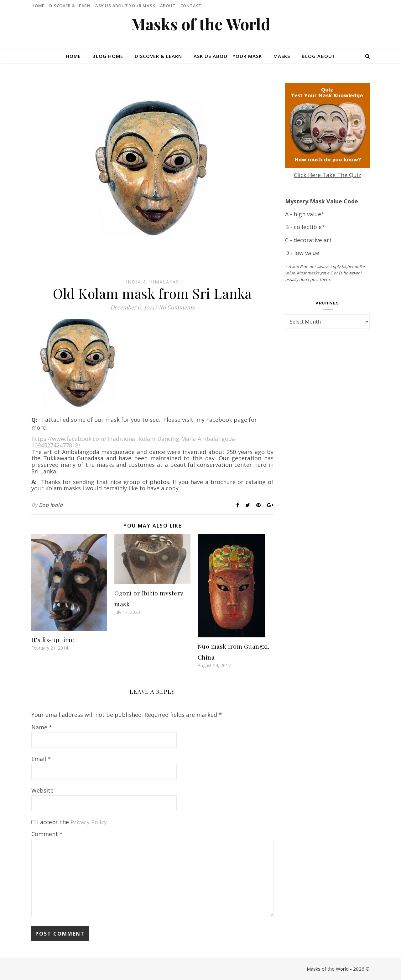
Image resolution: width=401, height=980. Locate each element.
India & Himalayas (153, 282)
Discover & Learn (70, 6)
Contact (191, 6)
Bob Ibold (51, 505)
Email (41, 759)
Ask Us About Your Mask (125, 6)
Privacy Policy (89, 822)
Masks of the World (201, 24)
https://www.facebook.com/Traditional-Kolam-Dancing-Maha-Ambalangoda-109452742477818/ (134, 442)
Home (38, 6)
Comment (47, 834)
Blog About (319, 56)
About (168, 6)
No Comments (177, 307)
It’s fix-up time (53, 640)
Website (42, 790)
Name (42, 727)
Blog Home (108, 56)
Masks (282, 56)
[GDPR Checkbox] (33, 822)
